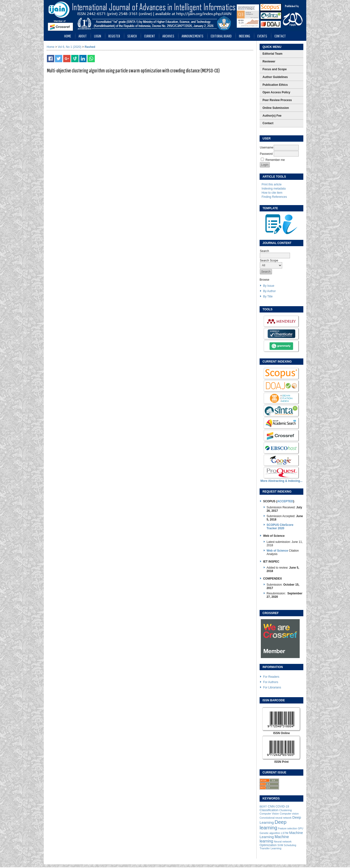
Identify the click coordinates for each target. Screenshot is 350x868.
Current (150, 36)
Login (98, 36)
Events (262, 36)
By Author (269, 291)
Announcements (192, 36)
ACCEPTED (285, 501)
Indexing (245, 36)
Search (132, 36)
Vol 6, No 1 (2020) (70, 47)
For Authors (271, 682)
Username (267, 148)
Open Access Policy (276, 92)
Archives (168, 36)
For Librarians (272, 687)
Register (114, 36)
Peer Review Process (277, 100)
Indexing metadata (274, 189)
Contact (280, 36)
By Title (268, 296)
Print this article (271, 184)
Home (68, 36)
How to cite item (272, 193)
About (83, 36)
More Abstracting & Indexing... (282, 481)
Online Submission (276, 108)
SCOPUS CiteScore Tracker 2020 (280, 527)
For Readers (271, 677)
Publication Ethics (275, 85)
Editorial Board (221, 36)
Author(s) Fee (272, 116)
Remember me (275, 160)
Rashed (90, 47)
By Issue (269, 286)
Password (266, 154)
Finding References (274, 197)
